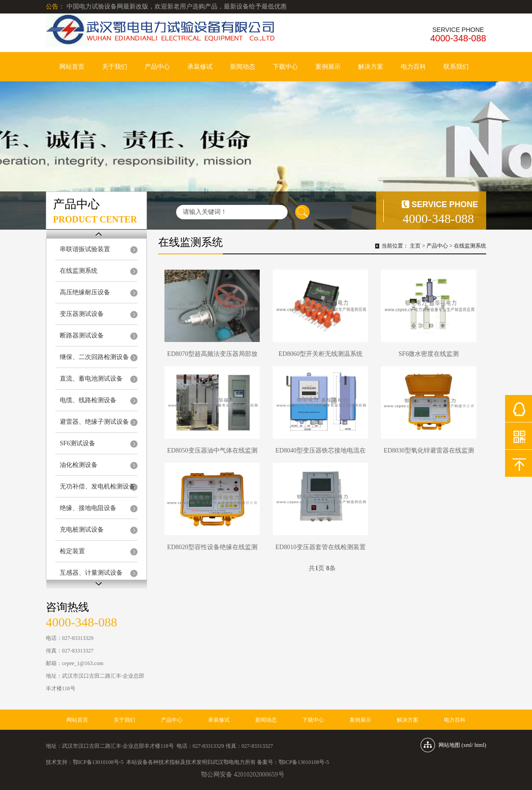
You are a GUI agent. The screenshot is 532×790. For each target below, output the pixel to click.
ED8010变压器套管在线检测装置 (321, 547)
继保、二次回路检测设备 (94, 357)
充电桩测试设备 (82, 530)
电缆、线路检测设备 (88, 400)
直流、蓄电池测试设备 (91, 379)
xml (468, 745)
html (479, 745)
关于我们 (115, 67)
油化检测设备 (79, 465)
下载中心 (285, 67)
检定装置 (72, 551)
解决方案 (371, 67)
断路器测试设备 (82, 335)
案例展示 (328, 67)
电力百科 (413, 67)
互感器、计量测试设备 (91, 573)
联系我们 (456, 67)
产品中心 (157, 67)
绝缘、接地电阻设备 (88, 508)
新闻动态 (243, 67)
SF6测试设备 (78, 443)
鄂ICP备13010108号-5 (98, 762)
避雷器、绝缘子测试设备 (94, 422)
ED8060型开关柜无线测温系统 (321, 354)
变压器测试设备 (82, 314)
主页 (415, 246)
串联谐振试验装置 (85, 249)
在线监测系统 (79, 271)
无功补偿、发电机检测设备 (98, 486)
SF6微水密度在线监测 (429, 354)
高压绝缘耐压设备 (85, 292)
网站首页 (72, 67)
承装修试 (200, 67)
